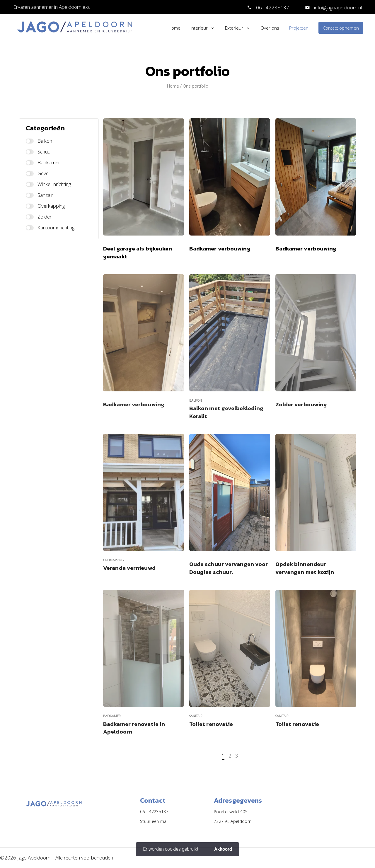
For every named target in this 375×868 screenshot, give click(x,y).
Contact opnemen (341, 28)
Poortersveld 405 (231, 812)
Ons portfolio (196, 86)
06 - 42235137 (273, 7)
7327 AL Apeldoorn (233, 821)
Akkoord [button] (223, 849)
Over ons (270, 28)
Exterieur (234, 28)
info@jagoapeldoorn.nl (337, 7)
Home (174, 28)
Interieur (199, 28)
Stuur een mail (154, 821)
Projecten (299, 28)
